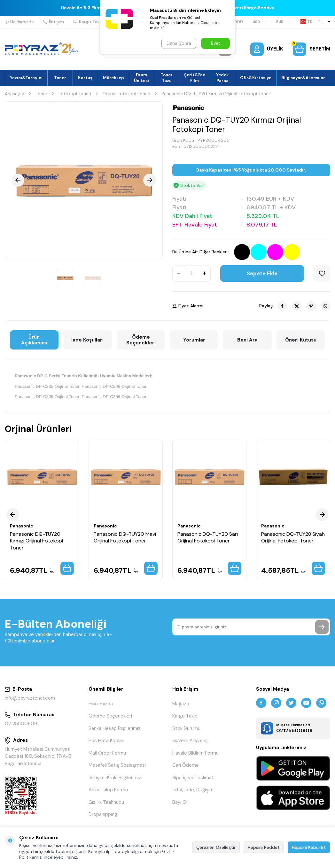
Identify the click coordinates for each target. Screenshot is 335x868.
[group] (84, 180)
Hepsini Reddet (264, 847)
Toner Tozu (167, 78)
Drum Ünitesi (141, 78)
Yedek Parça (222, 78)
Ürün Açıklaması (34, 340)
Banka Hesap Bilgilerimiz (115, 728)
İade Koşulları (87, 340)
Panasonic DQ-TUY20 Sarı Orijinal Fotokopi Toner (208, 537)
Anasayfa (15, 94)
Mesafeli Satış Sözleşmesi (117, 765)
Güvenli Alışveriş (190, 741)
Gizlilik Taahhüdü (106, 802)
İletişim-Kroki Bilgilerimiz (115, 778)
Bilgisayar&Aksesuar (303, 78)
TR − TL (315, 22)
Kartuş (85, 78)
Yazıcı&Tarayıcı (26, 78)
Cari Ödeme (186, 765)
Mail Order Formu (107, 753)
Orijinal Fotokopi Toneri (126, 94)
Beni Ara (247, 340)
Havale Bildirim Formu (195, 753)
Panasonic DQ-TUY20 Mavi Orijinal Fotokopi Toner (125, 537)
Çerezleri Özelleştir (216, 847)
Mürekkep (113, 78)
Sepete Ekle (262, 273)
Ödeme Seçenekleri (141, 340)
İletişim (54, 22)
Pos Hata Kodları (106, 741)
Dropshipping (103, 814)
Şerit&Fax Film (195, 78)
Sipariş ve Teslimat (193, 778)
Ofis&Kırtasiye (256, 78)
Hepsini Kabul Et (309, 847)
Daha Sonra (179, 43)
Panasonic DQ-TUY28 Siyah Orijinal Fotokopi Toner (293, 537)
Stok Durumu (186, 728)
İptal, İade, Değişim (193, 790)
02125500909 (21, 724)
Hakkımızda (19, 22)
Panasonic (22, 526)
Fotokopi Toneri (75, 94)
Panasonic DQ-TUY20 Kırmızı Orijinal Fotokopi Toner (36, 541)
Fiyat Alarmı (188, 306)
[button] (18, 180)
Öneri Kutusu (301, 340)
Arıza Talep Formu (108, 790)
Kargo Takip (89, 22)
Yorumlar (194, 340)
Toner (60, 78)
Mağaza (181, 704)
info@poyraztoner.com (30, 698)
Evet (216, 43)
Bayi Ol (180, 802)
